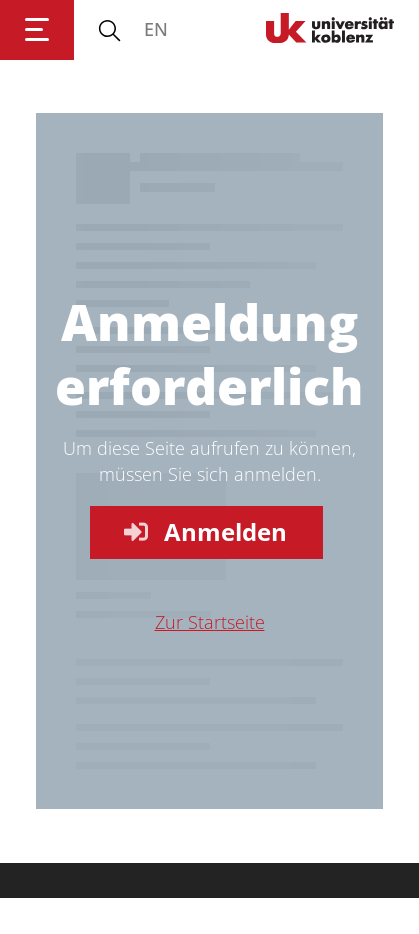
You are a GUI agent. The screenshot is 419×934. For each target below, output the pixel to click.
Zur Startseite (210, 622)
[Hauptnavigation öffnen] (37, 30)
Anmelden (204, 531)
